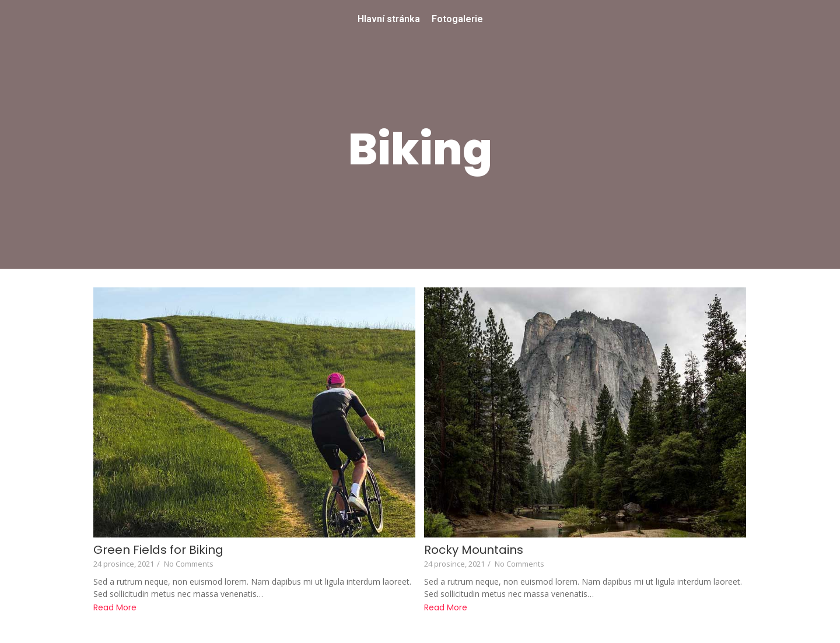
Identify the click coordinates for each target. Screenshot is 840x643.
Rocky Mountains (474, 550)
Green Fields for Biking (158, 550)
